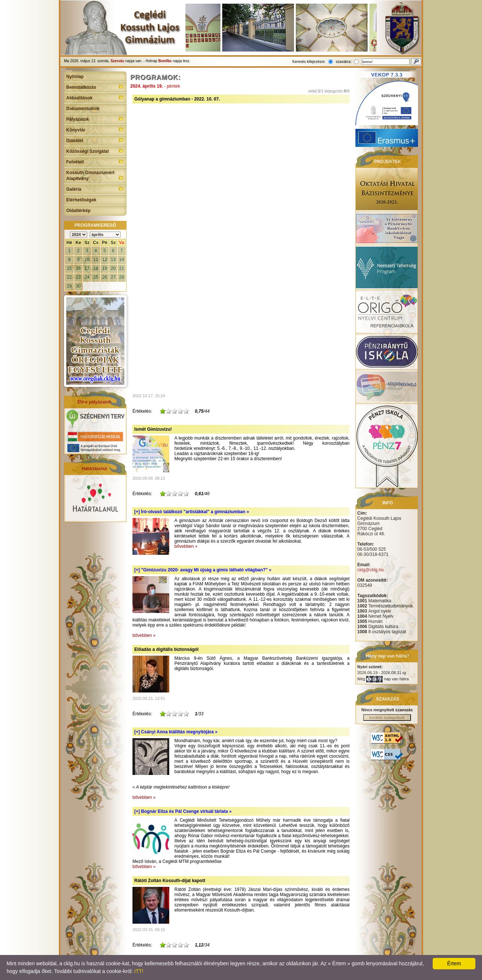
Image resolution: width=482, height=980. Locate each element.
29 (69, 286)
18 (96, 268)
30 (78, 286)
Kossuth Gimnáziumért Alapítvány (95, 176)
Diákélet (95, 140)
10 (87, 260)
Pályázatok (95, 119)
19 (105, 268)
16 (78, 268)
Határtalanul (94, 469)
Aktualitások (95, 97)
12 (105, 260)
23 (78, 277)
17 (87, 268)
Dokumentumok (83, 109)
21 (122, 268)
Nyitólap (75, 77)
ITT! (139, 971)
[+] (192, 512)
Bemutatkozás (95, 87)
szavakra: (343, 62)
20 (113, 268)
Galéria (95, 188)
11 (96, 260)
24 (87, 277)
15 (69, 268)
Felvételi (95, 161)
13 (113, 260)
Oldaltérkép (78, 211)
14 (122, 260)
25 (96, 277)
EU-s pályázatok (94, 402)
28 (122, 277)
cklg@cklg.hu (371, 570)
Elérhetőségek (81, 200)
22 (69, 277)
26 (105, 277)
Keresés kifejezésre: (309, 62)
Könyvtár (95, 129)
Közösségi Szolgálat (95, 151)
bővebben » (186, 546)
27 (113, 277)
